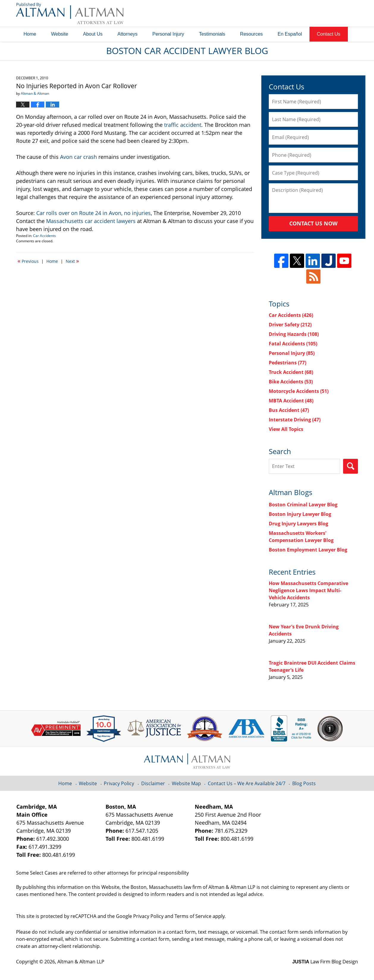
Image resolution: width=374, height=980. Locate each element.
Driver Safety (290, 325)
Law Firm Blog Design (325, 962)
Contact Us (329, 34)
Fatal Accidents (293, 344)
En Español (290, 34)
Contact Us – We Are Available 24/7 (247, 783)
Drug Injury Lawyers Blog (298, 524)
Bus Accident (289, 410)
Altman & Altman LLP (81, 962)
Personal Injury (168, 34)
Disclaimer (153, 783)
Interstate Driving (295, 420)
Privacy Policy (119, 783)
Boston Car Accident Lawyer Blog (70, 13)
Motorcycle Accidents (299, 391)
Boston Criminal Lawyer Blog (303, 505)
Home (30, 34)
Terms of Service (193, 916)
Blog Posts (304, 783)
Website (60, 34)
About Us (93, 34)
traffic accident (183, 125)
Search (351, 466)
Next (72, 261)
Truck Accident (291, 372)
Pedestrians (287, 363)
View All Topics (286, 429)
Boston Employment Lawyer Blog (308, 550)
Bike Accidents (291, 382)
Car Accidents (44, 236)
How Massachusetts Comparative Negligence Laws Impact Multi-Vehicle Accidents (308, 590)
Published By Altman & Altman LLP (298, 13)
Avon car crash (78, 157)
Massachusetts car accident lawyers (91, 221)
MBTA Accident (291, 401)
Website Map (186, 783)
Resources (251, 34)
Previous (28, 261)
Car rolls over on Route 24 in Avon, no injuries (93, 213)
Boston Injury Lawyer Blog (300, 514)
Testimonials (212, 34)
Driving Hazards (294, 334)
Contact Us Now (313, 223)
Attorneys (128, 34)
